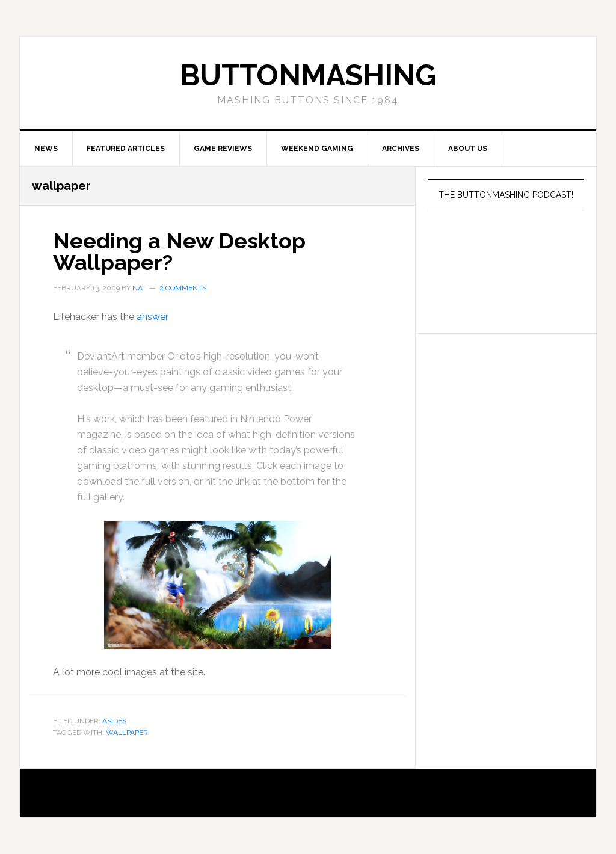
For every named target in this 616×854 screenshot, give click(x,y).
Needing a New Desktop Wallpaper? (179, 251)
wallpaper (127, 733)
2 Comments (183, 288)
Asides (114, 721)
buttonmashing (308, 75)
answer (152, 317)
